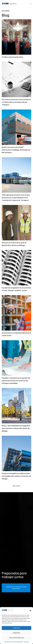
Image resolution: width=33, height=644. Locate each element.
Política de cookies (8, 642)
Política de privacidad (18, 642)
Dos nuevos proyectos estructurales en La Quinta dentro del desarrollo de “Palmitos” (16, 102)
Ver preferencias (16, 638)
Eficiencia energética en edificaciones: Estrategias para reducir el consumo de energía (16, 476)
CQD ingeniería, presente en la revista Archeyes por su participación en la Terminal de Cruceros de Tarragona (16, 197)
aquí (11, 623)
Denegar (17, 633)
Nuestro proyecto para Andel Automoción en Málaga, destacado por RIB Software (16, 150)
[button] (30, 611)
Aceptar (16, 628)
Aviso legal (26, 642)
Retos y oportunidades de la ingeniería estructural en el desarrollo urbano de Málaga (16, 428)
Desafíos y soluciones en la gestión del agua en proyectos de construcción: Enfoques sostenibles (16, 380)
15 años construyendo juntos (12, 57)
